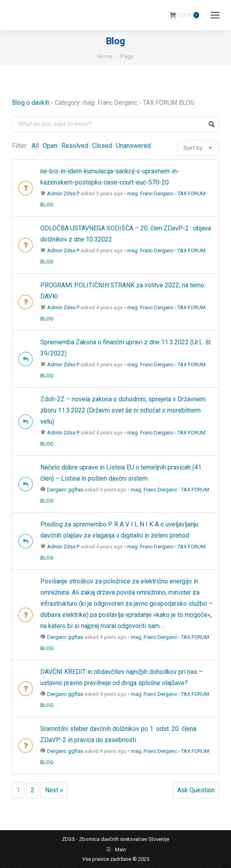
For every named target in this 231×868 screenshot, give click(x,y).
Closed (102, 146)
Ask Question (196, 790)
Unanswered (133, 146)
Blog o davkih (31, 103)
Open (50, 146)
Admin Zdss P (60, 193)
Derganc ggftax (62, 490)
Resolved (75, 146)
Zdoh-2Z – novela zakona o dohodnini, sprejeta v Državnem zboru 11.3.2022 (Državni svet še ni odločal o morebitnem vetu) (123, 410)
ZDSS (68, 839)
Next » (54, 790)
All (35, 146)
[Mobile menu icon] (215, 15)
